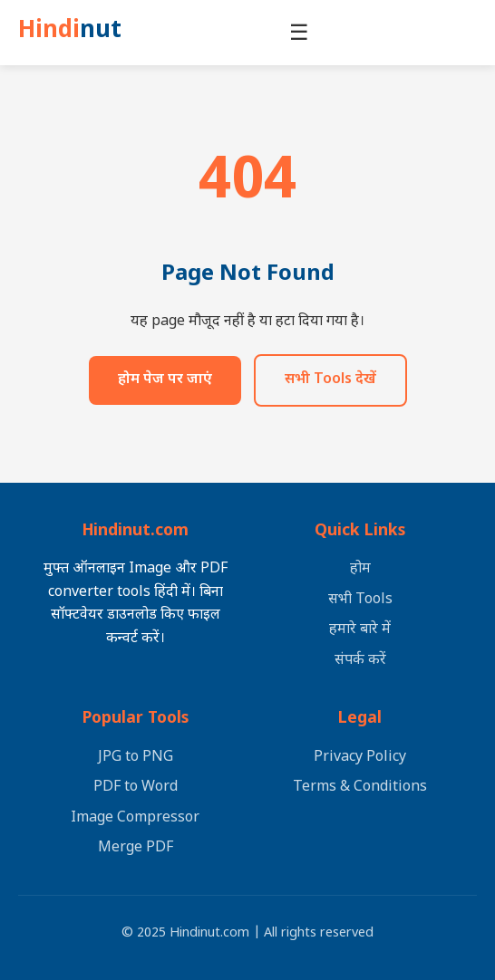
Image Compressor (135, 818)
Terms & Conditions (360, 788)
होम (360, 569)
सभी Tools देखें (330, 384)
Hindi (75, 34)
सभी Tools (360, 600)
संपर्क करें (360, 661)
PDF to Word (136, 788)
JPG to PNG (136, 758)
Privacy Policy (360, 758)
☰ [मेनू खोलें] (305, 34)
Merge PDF (136, 849)
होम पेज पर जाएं (165, 384)
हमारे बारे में (360, 631)
